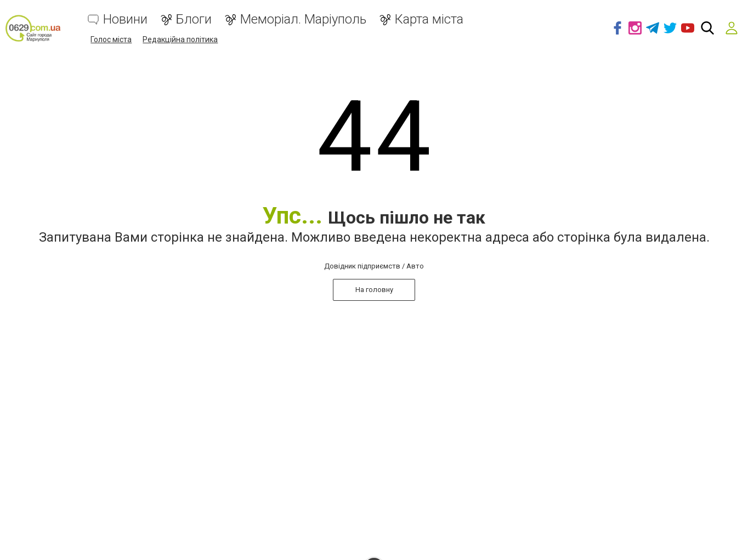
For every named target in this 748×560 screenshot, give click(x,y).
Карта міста (429, 19)
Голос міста (111, 39)
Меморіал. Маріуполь (303, 19)
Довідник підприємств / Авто (374, 266)
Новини (125, 19)
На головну (374, 290)
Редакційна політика (180, 39)
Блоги (194, 19)
